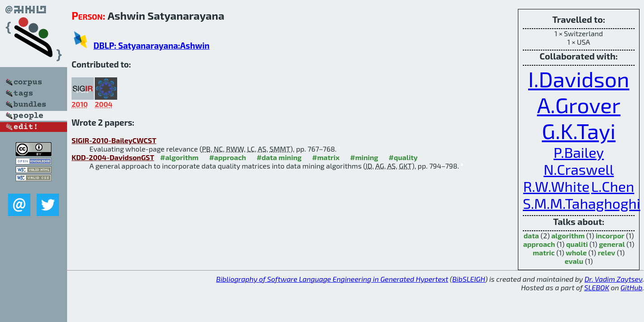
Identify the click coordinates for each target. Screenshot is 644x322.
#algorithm (179, 157)
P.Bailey (579, 152)
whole (576, 252)
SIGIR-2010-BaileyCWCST (114, 140)
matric (544, 252)
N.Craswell (578, 169)
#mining (364, 157)
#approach (227, 157)
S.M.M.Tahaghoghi (582, 203)
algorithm (568, 235)
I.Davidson (579, 79)
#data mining (279, 157)
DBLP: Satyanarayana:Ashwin (152, 45)
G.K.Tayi (579, 131)
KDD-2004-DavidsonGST (113, 157)
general (612, 244)
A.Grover (579, 105)
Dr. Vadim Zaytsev (613, 279)
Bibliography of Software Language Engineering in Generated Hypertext (332, 279)
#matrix (326, 157)
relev (607, 252)
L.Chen (613, 186)
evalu (574, 261)
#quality (403, 157)
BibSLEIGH (468, 279)
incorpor (610, 235)
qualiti (577, 244)
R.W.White (556, 186)
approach (539, 244)
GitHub (632, 287)
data (531, 235)
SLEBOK (597, 287)
